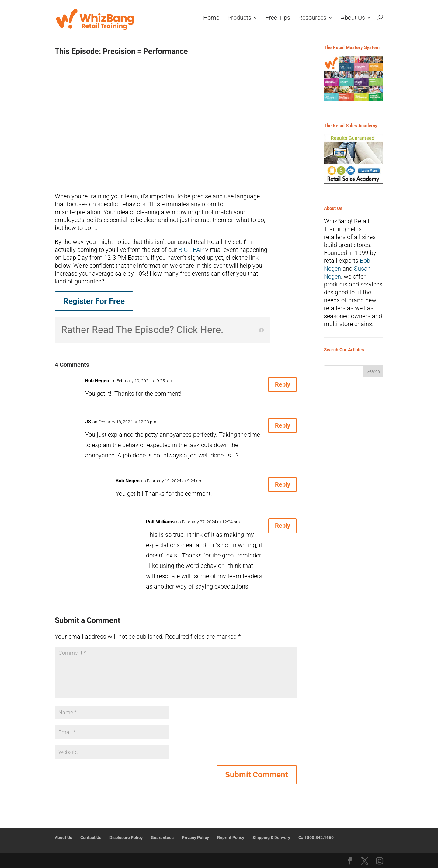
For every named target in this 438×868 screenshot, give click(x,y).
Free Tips (278, 18)
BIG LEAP (191, 250)
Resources (312, 18)
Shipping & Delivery (271, 838)
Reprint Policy (231, 838)
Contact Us (91, 838)
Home (211, 18)
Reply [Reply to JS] (278, 428)
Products (239, 18)
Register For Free (94, 301)
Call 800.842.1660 (316, 838)
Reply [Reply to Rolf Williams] (278, 528)
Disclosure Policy (126, 838)
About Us (353, 18)
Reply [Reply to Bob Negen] (278, 387)
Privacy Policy (195, 838)
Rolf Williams (160, 522)
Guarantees (162, 838)
